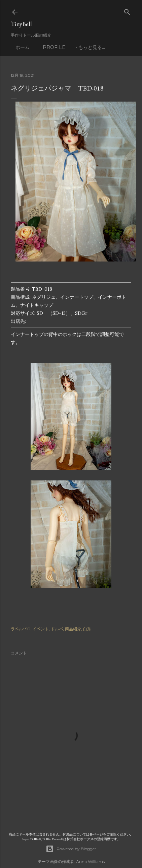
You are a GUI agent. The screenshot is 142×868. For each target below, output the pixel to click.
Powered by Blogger (71, 849)
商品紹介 (73, 629)
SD (28, 629)
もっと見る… (92, 47)
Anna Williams (90, 861)
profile (54, 47)
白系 (87, 629)
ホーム (23, 47)
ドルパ (57, 629)
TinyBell (21, 24)
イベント (41, 629)
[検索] (127, 11)
